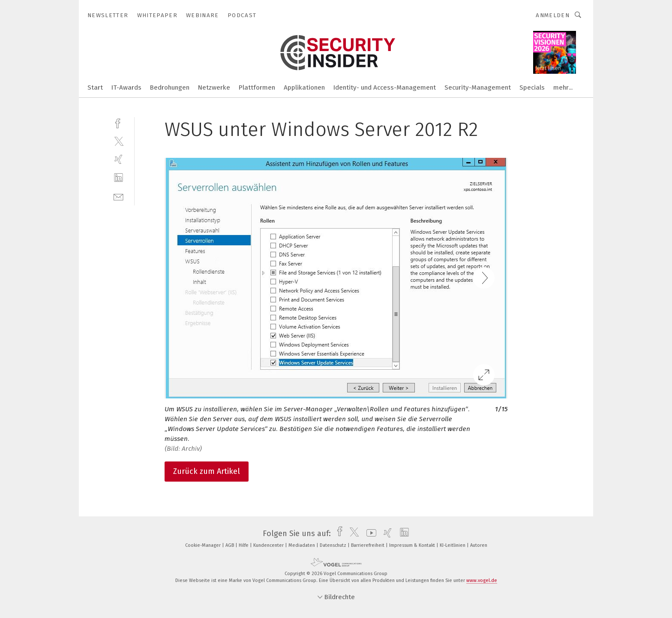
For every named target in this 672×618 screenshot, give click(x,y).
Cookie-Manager (204, 545)
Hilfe (244, 545)
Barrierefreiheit (368, 545)
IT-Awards (126, 87)
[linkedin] (118, 178)
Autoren (479, 545)
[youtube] (369, 534)
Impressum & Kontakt (413, 545)
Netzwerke (214, 87)
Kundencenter (269, 545)
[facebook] (118, 122)
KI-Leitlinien (453, 545)
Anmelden (553, 15)
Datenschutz (334, 545)
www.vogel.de (482, 580)
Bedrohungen (170, 87)
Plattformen (257, 87)
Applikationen (304, 87)
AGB (230, 545)
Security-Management (478, 87)
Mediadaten (302, 545)
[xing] (118, 159)
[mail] (118, 196)
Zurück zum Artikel (207, 471)
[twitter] (118, 141)
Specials (532, 87)
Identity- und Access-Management (385, 87)
